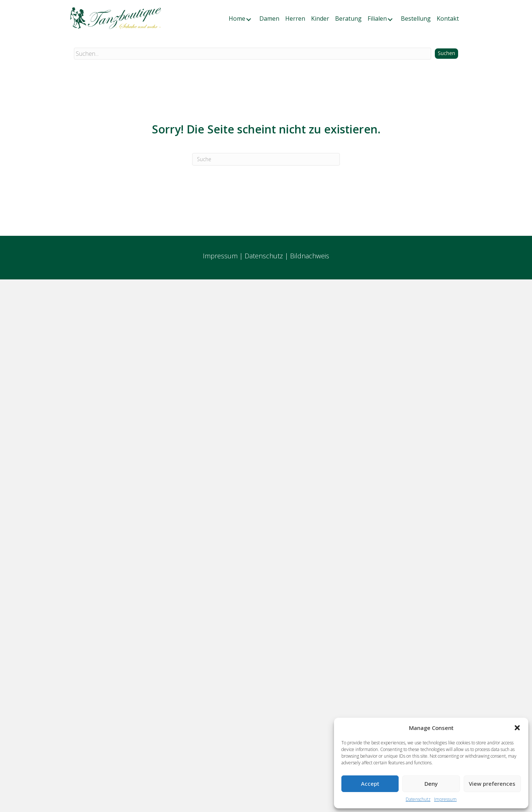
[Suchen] (266, 159)
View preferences (492, 784)
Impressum (445, 799)
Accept (370, 784)
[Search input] (253, 54)
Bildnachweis (310, 256)
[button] (517, 728)
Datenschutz (418, 799)
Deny (431, 784)
